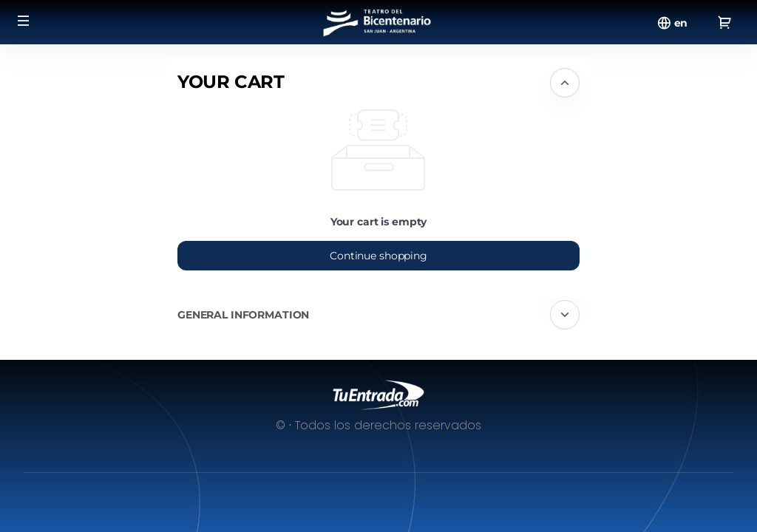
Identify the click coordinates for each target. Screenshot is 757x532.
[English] (681, 23)
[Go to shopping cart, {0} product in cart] (724, 22)
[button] (24, 21)
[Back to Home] (378, 22)
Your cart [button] (231, 82)
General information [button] (243, 315)
